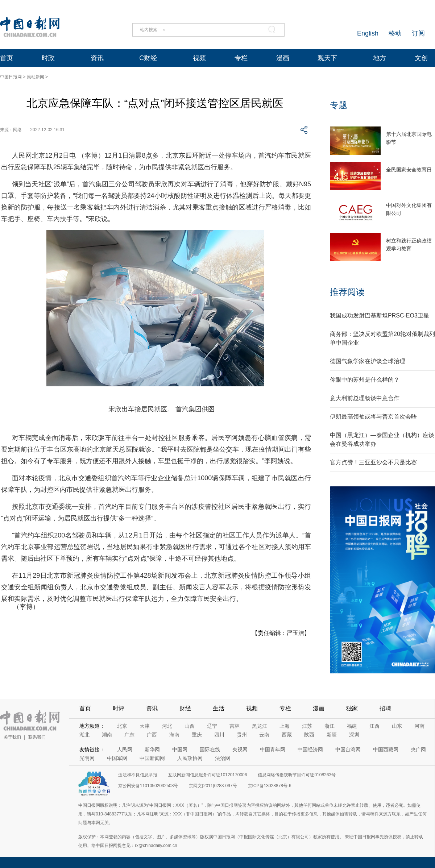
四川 (219, 735)
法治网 (223, 758)
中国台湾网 (348, 749)
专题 (339, 105)
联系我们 (37, 737)
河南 (419, 726)
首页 (7, 58)
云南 (264, 735)
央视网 (240, 749)
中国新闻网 (152, 758)
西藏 (287, 735)
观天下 (327, 58)
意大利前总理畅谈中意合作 (365, 398)
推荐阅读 (347, 292)
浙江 (330, 726)
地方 (380, 58)
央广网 (418, 749)
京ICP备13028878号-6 (270, 786)
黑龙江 (260, 726)
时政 (48, 58)
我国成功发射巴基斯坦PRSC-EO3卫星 (380, 315)
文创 (421, 58)
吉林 (235, 726)
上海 (285, 726)
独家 (352, 708)
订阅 (418, 33)
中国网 (180, 749)
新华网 (152, 749)
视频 (199, 58)
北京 (122, 726)
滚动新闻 (36, 77)
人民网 (125, 749)
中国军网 (117, 758)
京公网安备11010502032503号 (148, 786)
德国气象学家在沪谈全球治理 (368, 361)
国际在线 (210, 749)
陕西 (309, 735)
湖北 (84, 735)
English (368, 33)
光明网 (87, 758)
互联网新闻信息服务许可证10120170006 (208, 775)
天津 (145, 726)
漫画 (283, 58)
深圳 (354, 735)
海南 (174, 735)
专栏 (241, 58)
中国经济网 (310, 749)
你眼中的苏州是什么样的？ (365, 380)
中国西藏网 (386, 749)
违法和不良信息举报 (138, 775)
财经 (185, 708)
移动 (395, 33)
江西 (374, 726)
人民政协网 (190, 758)
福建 (352, 726)
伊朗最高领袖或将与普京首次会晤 (373, 417)
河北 (167, 726)
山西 (190, 726)
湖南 (107, 735)
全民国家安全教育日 (409, 170)
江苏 (307, 726)
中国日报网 (11, 77)
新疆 (332, 735)
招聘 (385, 708)
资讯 (97, 58)
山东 (397, 726)
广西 (152, 735)
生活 (219, 708)
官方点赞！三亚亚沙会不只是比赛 (373, 462)
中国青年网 (273, 749)
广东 (129, 735)
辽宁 (212, 726)
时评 (119, 708)
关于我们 (12, 737)
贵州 (242, 735)
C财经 (148, 58)
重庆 (197, 735)
